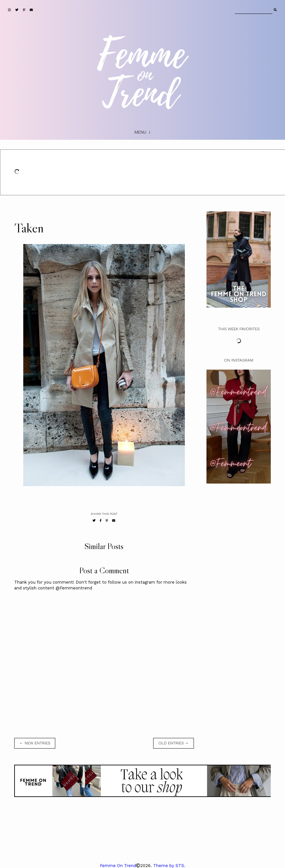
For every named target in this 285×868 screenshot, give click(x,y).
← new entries (35, 743)
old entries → (174, 743)
